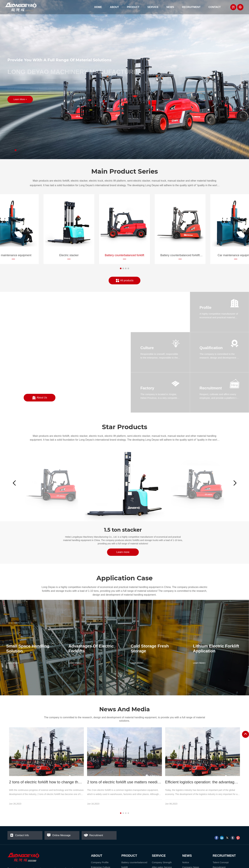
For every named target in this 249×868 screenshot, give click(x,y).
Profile (206, 307)
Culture (147, 348)
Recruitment (211, 388)
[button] (16, 150)
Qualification (211, 348)
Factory (147, 388)
